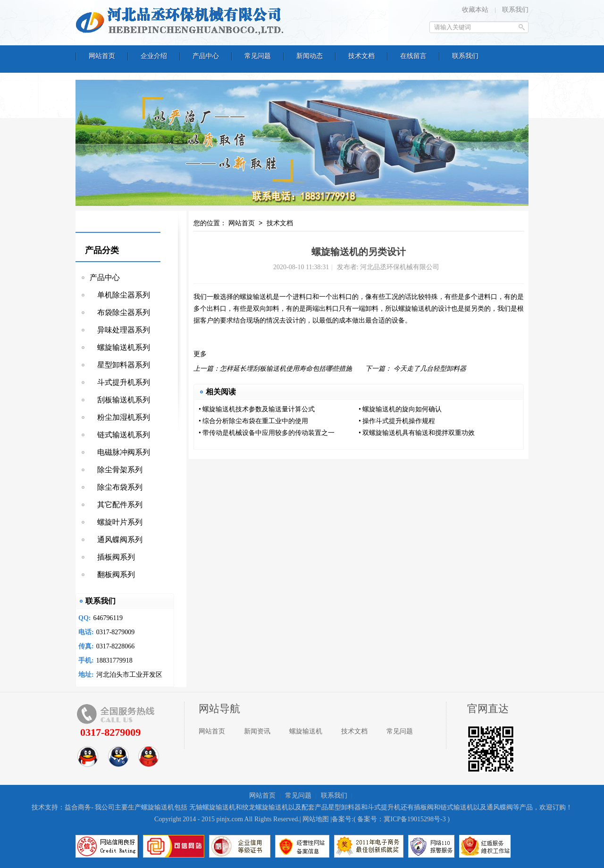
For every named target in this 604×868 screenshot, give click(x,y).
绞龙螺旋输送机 (265, 807)
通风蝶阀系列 (116, 540)
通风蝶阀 (500, 807)
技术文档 (280, 224)
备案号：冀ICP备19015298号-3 (401, 819)
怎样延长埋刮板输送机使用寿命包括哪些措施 (286, 369)
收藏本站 (475, 10)
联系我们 (515, 10)
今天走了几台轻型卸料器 (430, 369)
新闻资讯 (257, 731)
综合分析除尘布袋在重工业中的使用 (255, 421)
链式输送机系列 (120, 435)
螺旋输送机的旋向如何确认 (402, 409)
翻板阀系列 (112, 574)
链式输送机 (457, 807)
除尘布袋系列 (116, 487)
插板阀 (424, 807)
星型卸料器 (344, 807)
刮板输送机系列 (120, 400)
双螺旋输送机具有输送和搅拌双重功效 (419, 433)
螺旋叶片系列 (116, 522)
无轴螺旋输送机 (212, 807)
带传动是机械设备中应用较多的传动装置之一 (268, 433)
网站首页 (242, 224)
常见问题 (400, 731)
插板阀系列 (112, 557)
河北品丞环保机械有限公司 (182, 21)
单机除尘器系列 (120, 295)
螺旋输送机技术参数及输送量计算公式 (259, 409)
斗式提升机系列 (120, 382)
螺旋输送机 (256, 297)
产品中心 (105, 277)
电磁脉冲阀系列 (120, 452)
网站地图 (316, 819)
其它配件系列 (116, 505)
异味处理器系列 (120, 330)
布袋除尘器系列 (120, 312)
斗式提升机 (384, 807)
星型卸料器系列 (120, 365)
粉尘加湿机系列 (120, 417)
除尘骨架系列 (116, 470)
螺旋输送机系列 (120, 347)
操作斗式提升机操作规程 (399, 421)
